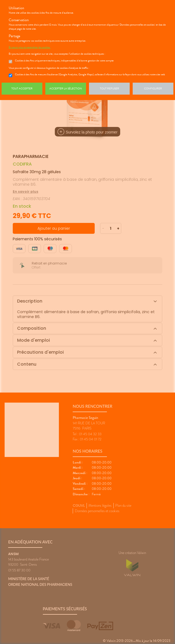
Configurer (153, 88)
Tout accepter (22, 88)
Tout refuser (109, 88)
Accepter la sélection (66, 88)
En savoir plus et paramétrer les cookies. (30, 47)
